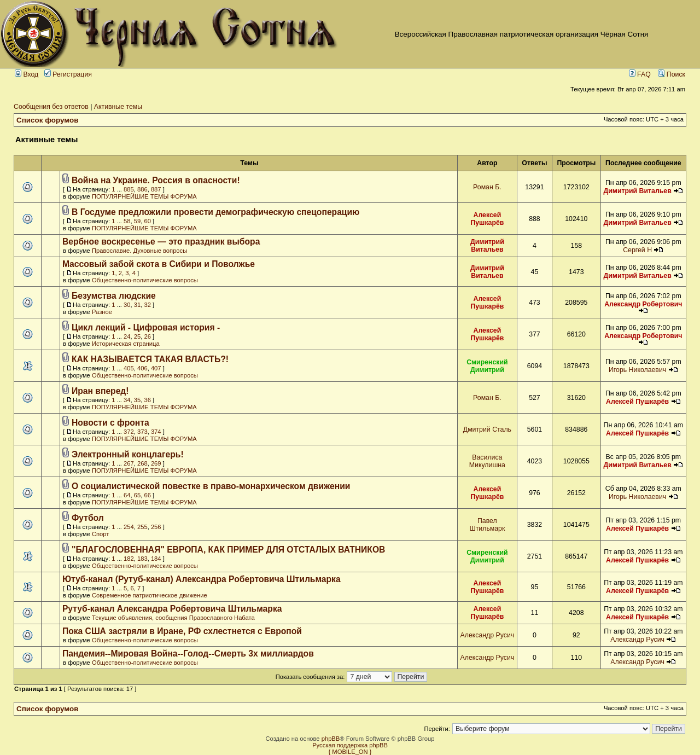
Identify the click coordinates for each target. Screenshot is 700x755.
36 (147, 400)
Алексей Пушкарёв (487, 219)
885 (129, 189)
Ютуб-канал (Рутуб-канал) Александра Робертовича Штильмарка (202, 579)
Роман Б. (487, 187)
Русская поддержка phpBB (350, 745)
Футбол (88, 518)
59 (137, 221)
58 (127, 221)
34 (127, 400)
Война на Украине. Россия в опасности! (156, 180)
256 (156, 527)
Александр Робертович (643, 304)
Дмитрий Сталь (487, 429)
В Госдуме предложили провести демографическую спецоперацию (216, 212)
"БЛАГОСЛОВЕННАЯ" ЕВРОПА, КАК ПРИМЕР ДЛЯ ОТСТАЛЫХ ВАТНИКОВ (228, 550)
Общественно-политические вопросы (145, 280)
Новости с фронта (110, 423)
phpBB (331, 739)
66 (147, 495)
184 (156, 559)
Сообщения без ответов (51, 107)
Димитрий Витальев (637, 191)
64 (127, 495)
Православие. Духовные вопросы (139, 251)
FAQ (640, 74)
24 (127, 336)
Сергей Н (637, 250)
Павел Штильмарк (487, 525)
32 (147, 305)
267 (129, 463)
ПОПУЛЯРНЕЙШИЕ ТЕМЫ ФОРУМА (144, 196)
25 (137, 336)
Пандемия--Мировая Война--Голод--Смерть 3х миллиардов (188, 654)
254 (129, 527)
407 (156, 368)
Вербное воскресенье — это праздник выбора (161, 242)
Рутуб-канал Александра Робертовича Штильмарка (172, 609)
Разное (102, 312)
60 (147, 221)
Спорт (100, 534)
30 (127, 305)
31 (137, 305)
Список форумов (48, 120)
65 (137, 495)
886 (142, 189)
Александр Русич (488, 635)
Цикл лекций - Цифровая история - (146, 327)
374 (156, 432)
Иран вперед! (100, 391)
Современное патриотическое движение (150, 595)
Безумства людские (114, 296)
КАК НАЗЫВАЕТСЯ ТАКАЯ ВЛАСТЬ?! (150, 359)
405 (129, 368)
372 (129, 432)
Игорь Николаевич (637, 370)
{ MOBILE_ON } (350, 752)
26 (147, 336)
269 (156, 463)
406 (142, 368)
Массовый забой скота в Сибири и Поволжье (159, 264)
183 (142, 559)
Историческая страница (126, 344)
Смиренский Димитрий (487, 366)
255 (142, 527)
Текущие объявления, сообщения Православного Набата (173, 618)
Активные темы (118, 107)
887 (156, 189)
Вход (27, 74)
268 (142, 463)
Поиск (672, 74)
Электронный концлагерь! (128, 454)
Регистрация (68, 74)
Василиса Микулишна (487, 461)
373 (142, 432)
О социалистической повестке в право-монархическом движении (211, 486)
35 (137, 400)
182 (129, 559)
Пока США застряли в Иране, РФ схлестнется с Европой (182, 631)
